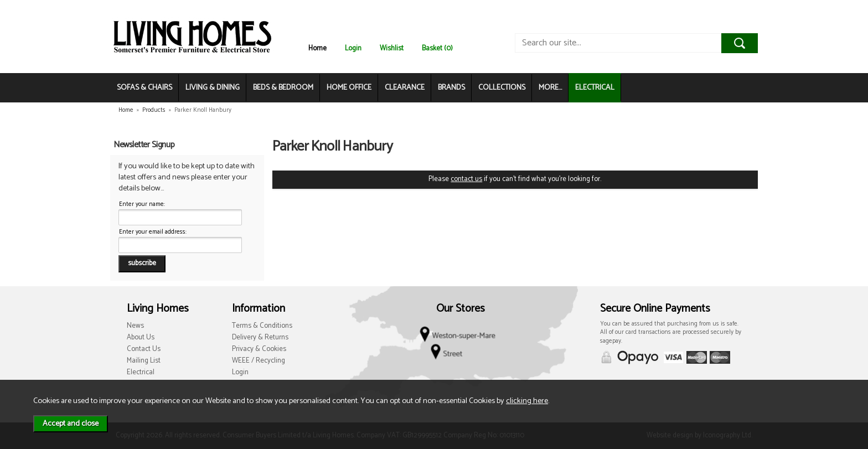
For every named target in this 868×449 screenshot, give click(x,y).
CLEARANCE (405, 88)
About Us (141, 337)
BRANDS (451, 88)
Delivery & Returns (260, 337)
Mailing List (144, 361)
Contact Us (144, 349)
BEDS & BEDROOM (283, 88)
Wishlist (392, 48)
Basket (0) (437, 48)
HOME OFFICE (349, 88)
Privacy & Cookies (259, 349)
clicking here (527, 401)
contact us (466, 179)
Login (353, 48)
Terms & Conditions (262, 326)
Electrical (141, 372)
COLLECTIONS (502, 88)
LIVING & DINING (213, 88)
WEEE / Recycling (259, 361)
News (135, 326)
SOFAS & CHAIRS (144, 88)
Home (317, 48)
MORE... (550, 88)
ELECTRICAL (595, 88)
